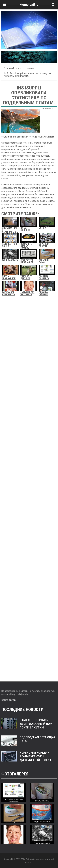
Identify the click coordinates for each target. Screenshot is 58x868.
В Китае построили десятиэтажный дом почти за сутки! (36, 724)
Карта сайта (9, 700)
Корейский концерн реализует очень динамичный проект (35, 756)
